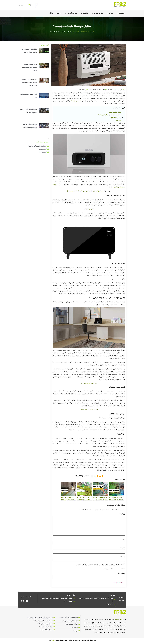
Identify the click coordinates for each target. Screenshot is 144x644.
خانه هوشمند (119, 619)
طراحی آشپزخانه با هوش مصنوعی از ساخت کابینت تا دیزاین (30, 67)
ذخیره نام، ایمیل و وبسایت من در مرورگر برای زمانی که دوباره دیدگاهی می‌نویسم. (99, 565)
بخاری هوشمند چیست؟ (114, 112)
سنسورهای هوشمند (76, 101)
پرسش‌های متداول (116, 118)
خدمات (110, 13)
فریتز (92, 32)
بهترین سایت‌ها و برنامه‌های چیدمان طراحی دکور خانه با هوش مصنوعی (29, 82)
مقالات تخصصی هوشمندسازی (80, 32)
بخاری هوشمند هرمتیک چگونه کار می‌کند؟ (109, 115)
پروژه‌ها (59, 13)
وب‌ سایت (122, 556)
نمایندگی (85, 13)
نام (123, 540)
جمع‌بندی (118, 120)
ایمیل (123, 548)
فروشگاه (121, 13)
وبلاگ (51, 13)
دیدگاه (122, 514)
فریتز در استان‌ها (98, 13)
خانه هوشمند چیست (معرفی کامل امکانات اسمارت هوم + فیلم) (85, 191)
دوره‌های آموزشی (71, 13)
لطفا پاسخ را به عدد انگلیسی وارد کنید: (113, 569)
